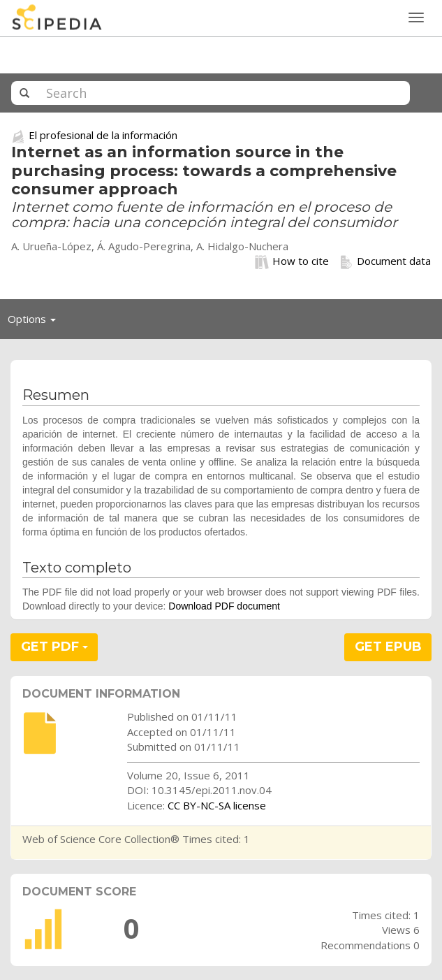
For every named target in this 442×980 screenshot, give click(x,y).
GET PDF (54, 647)
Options (36, 322)
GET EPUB (388, 647)
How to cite (292, 261)
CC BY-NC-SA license (217, 805)
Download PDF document (224, 606)
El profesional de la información (103, 135)
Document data (385, 261)
